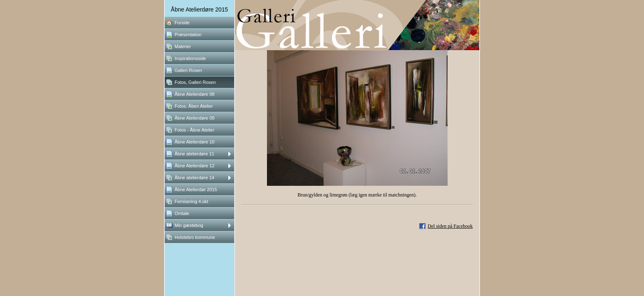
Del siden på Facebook (450, 226)
